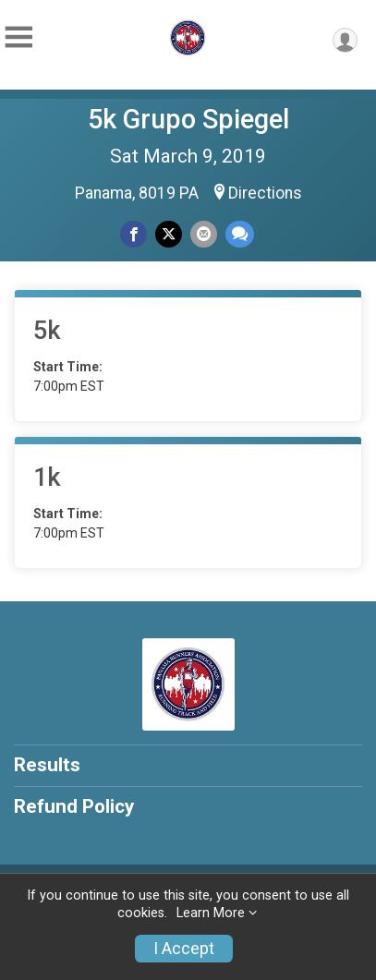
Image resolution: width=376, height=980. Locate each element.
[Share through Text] (240, 234)
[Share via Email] (204, 234)
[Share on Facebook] (133, 234)
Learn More (211, 913)
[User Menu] (345, 40)
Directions (265, 193)
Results (47, 765)
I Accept (184, 949)
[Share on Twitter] (169, 234)
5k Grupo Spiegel (188, 119)
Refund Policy (74, 806)
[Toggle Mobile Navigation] (18, 37)
